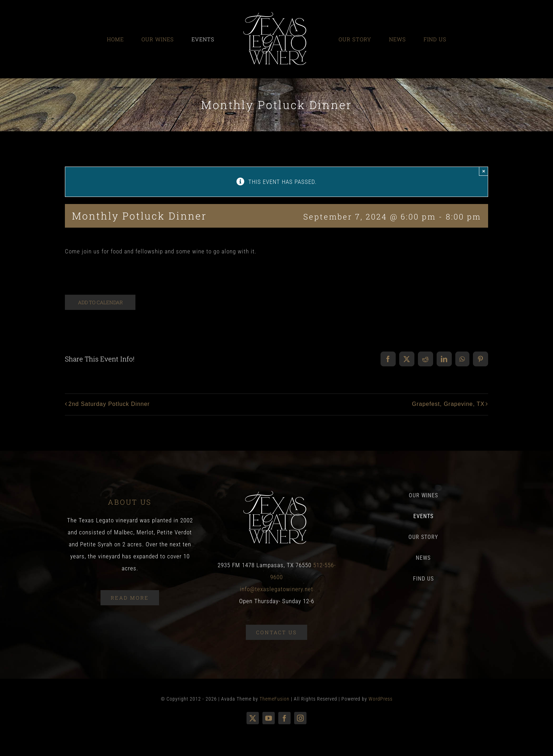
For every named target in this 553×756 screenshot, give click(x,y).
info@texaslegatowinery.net (276, 589)
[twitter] (253, 718)
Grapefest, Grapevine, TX (448, 404)
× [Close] (484, 171)
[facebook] (284, 718)
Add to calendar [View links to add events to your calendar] (100, 302)
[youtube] (269, 718)
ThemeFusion (275, 699)
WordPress (381, 699)
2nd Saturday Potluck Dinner (109, 404)
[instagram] (300, 718)
